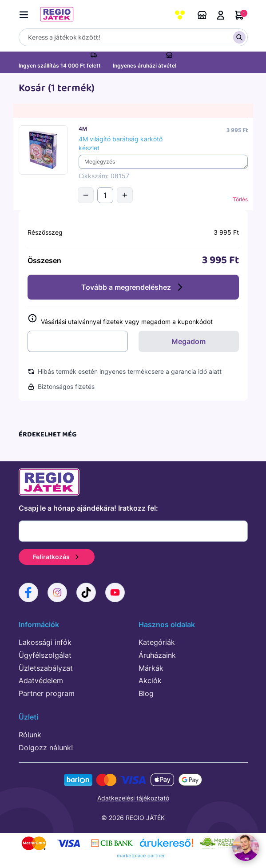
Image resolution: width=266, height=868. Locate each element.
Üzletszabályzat (46, 668)
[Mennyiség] (105, 195)
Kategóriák (157, 642)
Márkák (151, 668)
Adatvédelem (41, 680)
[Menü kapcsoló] (26, 13)
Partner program (47, 693)
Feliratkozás (57, 557)
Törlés (240, 199)
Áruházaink (202, 15)
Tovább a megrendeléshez (133, 287)
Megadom (189, 341)
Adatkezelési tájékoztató (133, 798)
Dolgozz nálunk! (46, 748)
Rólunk (30, 735)
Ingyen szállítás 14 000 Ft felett (60, 66)
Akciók (150, 680)
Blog (146, 693)
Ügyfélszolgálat (45, 655)
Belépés (221, 15)
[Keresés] (133, 37)
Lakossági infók (45, 642)
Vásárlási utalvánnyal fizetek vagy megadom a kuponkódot (120, 320)
